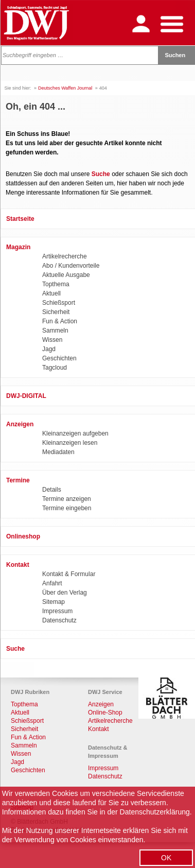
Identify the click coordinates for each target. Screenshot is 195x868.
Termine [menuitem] (18, 480)
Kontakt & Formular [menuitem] (69, 574)
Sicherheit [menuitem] (56, 312)
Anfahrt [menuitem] (52, 583)
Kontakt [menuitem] (18, 565)
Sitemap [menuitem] (54, 602)
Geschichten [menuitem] (59, 358)
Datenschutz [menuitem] (59, 620)
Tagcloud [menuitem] (55, 368)
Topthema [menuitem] (56, 284)
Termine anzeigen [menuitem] (67, 499)
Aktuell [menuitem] (51, 293)
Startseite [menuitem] (20, 219)
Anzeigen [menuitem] (20, 424)
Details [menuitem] (52, 490)
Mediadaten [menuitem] (58, 452)
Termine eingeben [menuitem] (67, 508)
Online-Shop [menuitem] (105, 713)
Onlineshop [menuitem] (23, 536)
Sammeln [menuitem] (55, 331)
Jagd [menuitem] (49, 349)
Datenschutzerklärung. (156, 812)
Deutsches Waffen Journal (65, 88)
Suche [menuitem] (15, 649)
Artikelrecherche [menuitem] (65, 256)
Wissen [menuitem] (52, 340)
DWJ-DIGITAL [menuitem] (26, 396)
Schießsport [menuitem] (59, 303)
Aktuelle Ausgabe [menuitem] (66, 275)
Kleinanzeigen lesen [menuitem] (70, 443)
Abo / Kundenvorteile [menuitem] (71, 266)
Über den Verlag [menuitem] (65, 593)
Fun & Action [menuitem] (60, 321)
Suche (101, 174)
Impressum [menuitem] (57, 611)
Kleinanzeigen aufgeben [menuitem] (75, 433)
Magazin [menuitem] (18, 247)
